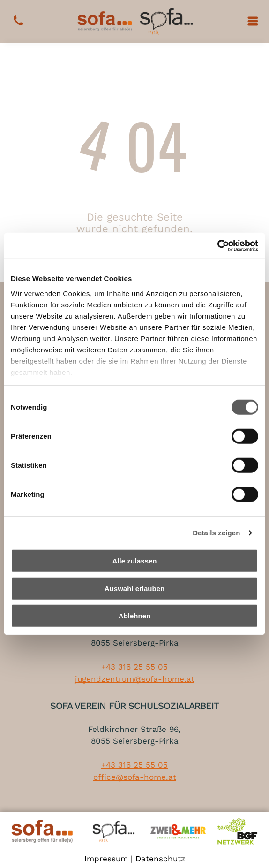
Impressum (106, 859)
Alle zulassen (134, 561)
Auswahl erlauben (134, 589)
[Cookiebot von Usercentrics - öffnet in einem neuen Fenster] (217, 246)
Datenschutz (160, 859)
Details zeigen (216, 533)
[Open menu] (253, 21)
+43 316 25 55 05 (134, 667)
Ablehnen (134, 616)
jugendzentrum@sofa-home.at (135, 679)
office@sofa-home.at (135, 777)
